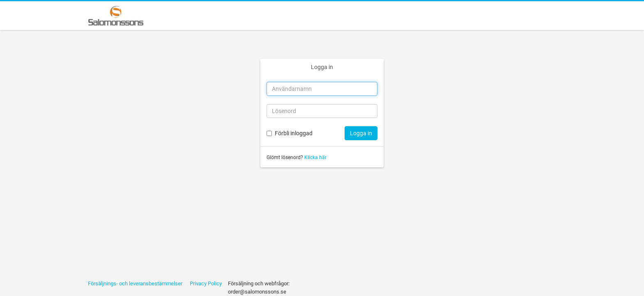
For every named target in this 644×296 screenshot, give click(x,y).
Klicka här (315, 157)
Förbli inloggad (294, 133)
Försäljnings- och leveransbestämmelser (135, 283)
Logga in (322, 67)
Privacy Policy (206, 283)
